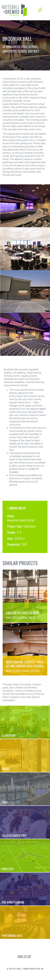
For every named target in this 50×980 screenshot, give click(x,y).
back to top (24, 956)
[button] (40, 9)
